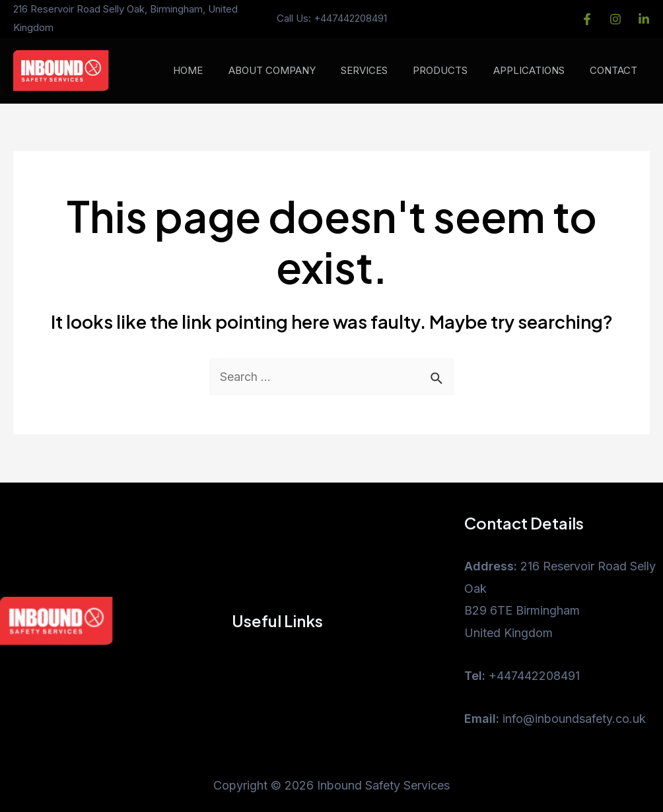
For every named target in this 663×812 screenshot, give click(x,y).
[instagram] (615, 19)
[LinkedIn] (644, 19)
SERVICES (383, 70)
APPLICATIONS (537, 70)
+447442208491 (350, 18)
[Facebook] (587, 19)
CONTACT (616, 70)
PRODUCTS (454, 70)
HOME (218, 70)
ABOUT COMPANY (297, 70)
